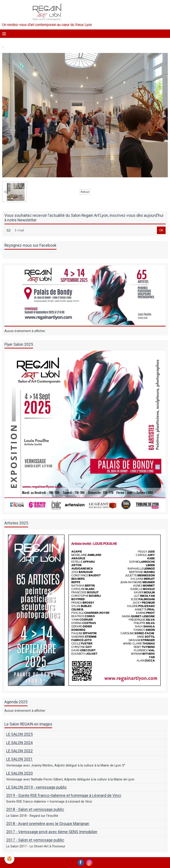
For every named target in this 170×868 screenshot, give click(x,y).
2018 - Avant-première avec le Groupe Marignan (48, 824)
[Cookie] (9, 859)
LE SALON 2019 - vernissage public (37, 787)
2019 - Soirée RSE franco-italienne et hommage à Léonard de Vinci (64, 796)
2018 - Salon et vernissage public (35, 810)
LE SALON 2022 (19, 751)
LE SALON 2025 (19, 735)
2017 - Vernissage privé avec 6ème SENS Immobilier (52, 832)
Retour (85, 192)
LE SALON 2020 (19, 773)
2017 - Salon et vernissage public (35, 840)
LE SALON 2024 (19, 743)
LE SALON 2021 (19, 759)
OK (161, 230)
